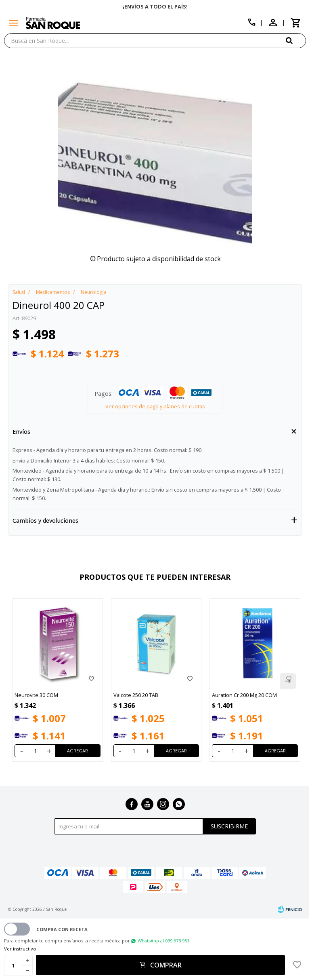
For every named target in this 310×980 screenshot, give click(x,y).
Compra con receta (62, 929)
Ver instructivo (20, 949)
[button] (296, 40)
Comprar (166, 965)
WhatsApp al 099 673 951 (163, 941)
